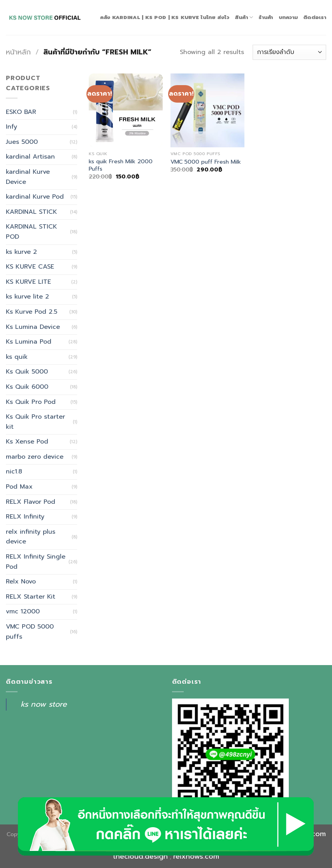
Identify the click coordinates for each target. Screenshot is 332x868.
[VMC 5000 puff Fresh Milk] (207, 110)
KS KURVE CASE (30, 267)
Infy (11, 127)
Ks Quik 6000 (27, 387)
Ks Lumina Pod (29, 342)
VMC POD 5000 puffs (30, 632)
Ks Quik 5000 (27, 372)
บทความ (288, 17)
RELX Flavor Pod (31, 502)
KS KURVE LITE (28, 282)
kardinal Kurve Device (28, 177)
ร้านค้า (266, 17)
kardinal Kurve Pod (35, 197)
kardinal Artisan (30, 157)
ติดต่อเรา (315, 17)
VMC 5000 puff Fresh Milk (206, 162)
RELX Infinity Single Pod (36, 562)
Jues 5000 (22, 142)
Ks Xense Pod (27, 442)
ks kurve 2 (21, 252)
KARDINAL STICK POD (32, 232)
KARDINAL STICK (32, 212)
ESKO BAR (21, 112)
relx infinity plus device (31, 537)
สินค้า (244, 17)
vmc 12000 (23, 611)
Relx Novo (21, 582)
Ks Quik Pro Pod (31, 402)
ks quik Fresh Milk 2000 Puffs (121, 165)
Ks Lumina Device (33, 327)
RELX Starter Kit (31, 597)
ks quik (17, 357)
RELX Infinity (25, 517)
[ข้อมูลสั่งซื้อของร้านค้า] (289, 52)
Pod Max (19, 487)
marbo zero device (35, 457)
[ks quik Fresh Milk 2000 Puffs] (126, 110)
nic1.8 (14, 472)
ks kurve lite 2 (27, 297)
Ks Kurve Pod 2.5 (32, 312)
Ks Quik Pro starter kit (35, 422)
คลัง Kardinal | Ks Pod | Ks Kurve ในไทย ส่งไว (165, 17)
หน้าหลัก (18, 52)
